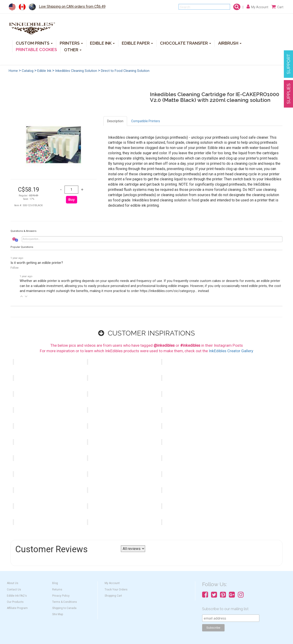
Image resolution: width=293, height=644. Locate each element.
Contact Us (14, 590)
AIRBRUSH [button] (230, 43)
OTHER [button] (73, 50)
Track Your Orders (116, 590)
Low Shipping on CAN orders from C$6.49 (72, 7)
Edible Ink (44, 71)
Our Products (15, 602)
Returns (57, 590)
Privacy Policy (61, 596)
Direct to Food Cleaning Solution (125, 71)
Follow (15, 268)
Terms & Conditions (65, 602)
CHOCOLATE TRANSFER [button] (186, 43)
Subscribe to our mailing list (225, 609)
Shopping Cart (113, 596)
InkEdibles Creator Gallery (231, 351)
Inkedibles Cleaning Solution (76, 71)
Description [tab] (115, 121)
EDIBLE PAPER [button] (137, 43)
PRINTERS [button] (71, 43)
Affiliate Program (17, 608)
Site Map (58, 614)
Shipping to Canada (64, 608)
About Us (13, 583)
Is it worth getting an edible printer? (37, 263)
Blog (55, 583)
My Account (112, 583)
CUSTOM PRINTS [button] (34, 43)
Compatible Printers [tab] (146, 121)
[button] (22, 296)
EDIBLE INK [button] (102, 43)
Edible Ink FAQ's (17, 596)
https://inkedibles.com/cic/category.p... (168, 291)
